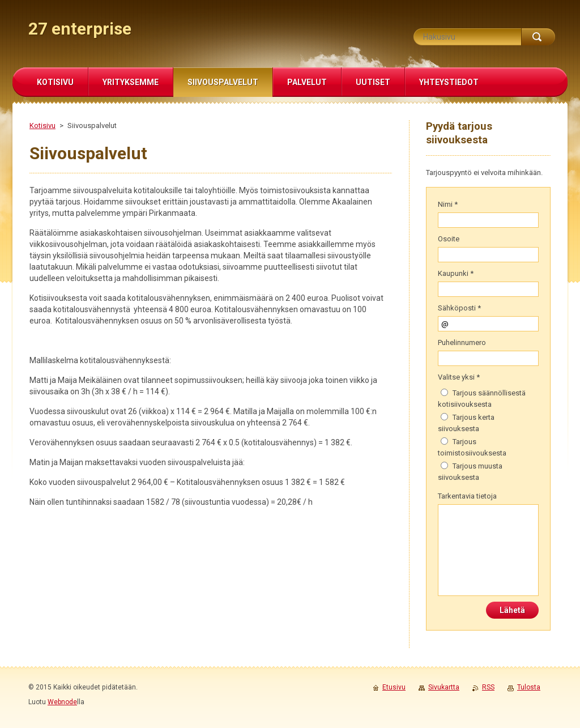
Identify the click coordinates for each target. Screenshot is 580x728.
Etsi (538, 37)
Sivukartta (444, 687)
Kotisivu (42, 125)
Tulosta (529, 687)
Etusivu (394, 687)
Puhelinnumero (462, 342)
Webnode (62, 702)
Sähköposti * (459, 308)
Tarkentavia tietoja (467, 496)
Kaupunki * (456, 273)
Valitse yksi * (459, 377)
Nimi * (448, 204)
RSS (488, 687)
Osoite (449, 239)
